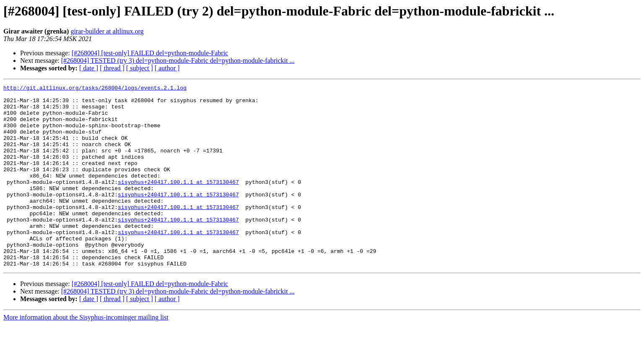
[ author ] (167, 68)
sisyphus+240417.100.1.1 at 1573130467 (178, 202)
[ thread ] (112, 68)
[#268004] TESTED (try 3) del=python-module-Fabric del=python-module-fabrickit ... (178, 61)
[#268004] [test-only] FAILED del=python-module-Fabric (150, 53)
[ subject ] (140, 68)
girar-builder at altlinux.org (107, 31)
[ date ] (89, 68)
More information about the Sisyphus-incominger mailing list (86, 354)
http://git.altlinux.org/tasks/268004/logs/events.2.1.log (95, 89)
